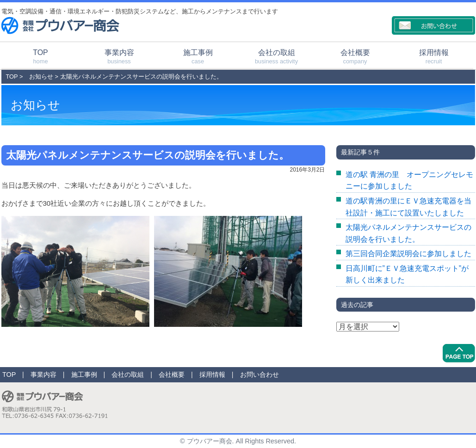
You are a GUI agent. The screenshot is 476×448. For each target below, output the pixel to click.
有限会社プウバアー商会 (61, 25)
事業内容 (119, 56)
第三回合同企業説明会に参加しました (408, 254)
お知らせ (41, 77)
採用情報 (434, 56)
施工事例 (198, 56)
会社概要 (355, 56)
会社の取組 (277, 56)
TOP (41, 56)
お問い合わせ (260, 374)
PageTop (459, 353)
